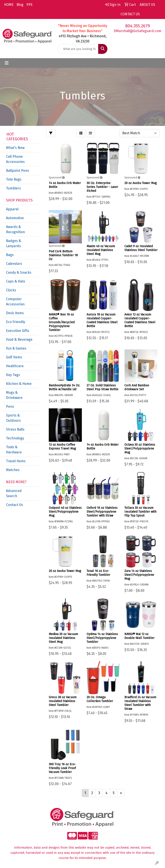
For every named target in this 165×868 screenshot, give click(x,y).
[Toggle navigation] (7, 63)
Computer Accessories (15, 302)
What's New (15, 148)
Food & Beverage (19, 340)
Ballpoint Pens (18, 171)
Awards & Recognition (15, 229)
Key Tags (13, 375)
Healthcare (15, 366)
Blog (20, 5)
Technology (15, 438)
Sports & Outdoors (13, 418)
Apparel (12, 209)
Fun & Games (16, 348)
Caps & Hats (16, 281)
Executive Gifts (18, 331)
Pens (10, 407)
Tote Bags (14, 179)
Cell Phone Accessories (15, 159)
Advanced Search (14, 493)
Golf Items (14, 357)
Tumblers (13, 188)
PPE (30, 5)
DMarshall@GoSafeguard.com (137, 31)
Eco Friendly (16, 322)
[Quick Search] (78, 49)
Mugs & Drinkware (14, 395)
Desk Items (15, 313)
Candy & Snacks (19, 272)
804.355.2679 (138, 26)
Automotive (15, 218)
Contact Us (15, 505)
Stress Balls (15, 429)
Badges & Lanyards (14, 243)
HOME (9, 5)
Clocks (11, 290)
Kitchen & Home (19, 384)
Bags (10, 255)
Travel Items (16, 461)
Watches (13, 470)
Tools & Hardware (14, 450)
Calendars (14, 264)
